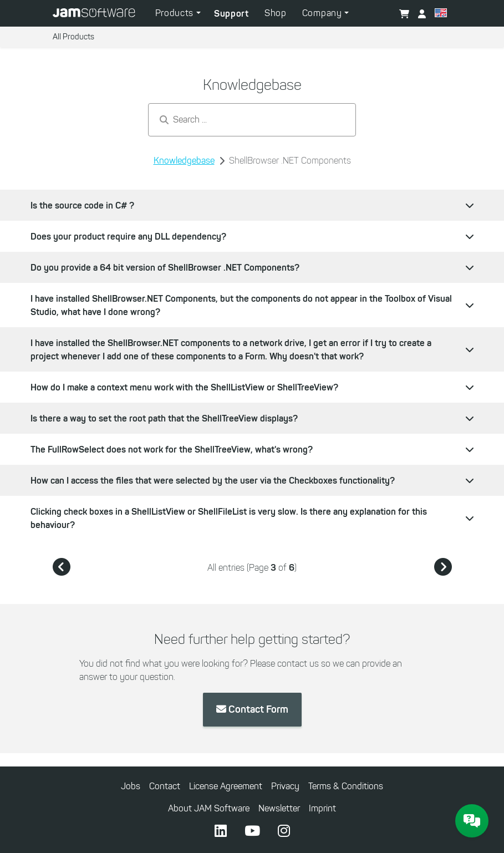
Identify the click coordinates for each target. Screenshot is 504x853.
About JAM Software (209, 808)
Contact (165, 786)
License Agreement (226, 786)
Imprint (322, 808)
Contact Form (252, 709)
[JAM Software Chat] (472, 821)
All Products (73, 37)
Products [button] (176, 13)
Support (231, 13)
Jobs (131, 786)
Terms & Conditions (346, 786)
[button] (441, 14)
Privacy (285, 786)
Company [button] (324, 13)
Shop (276, 13)
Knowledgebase (184, 161)
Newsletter (279, 808)
